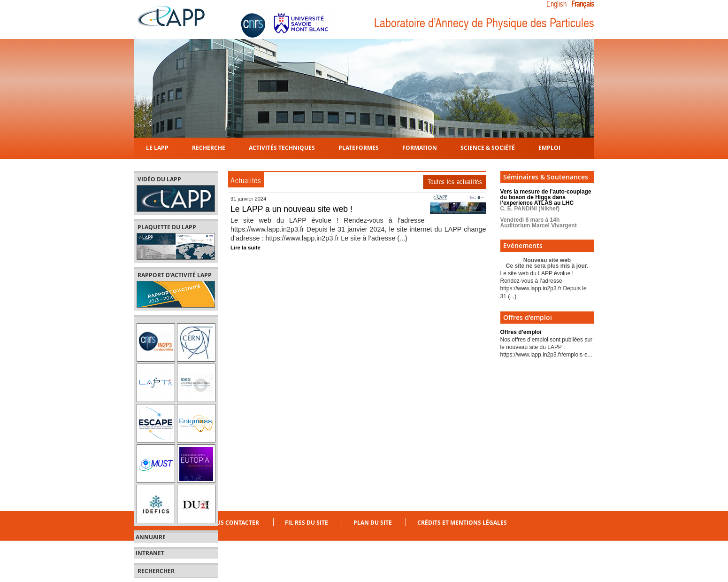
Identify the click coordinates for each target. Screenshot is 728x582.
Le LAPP (157, 147)
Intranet (150, 553)
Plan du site (373, 523)
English (556, 4)
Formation (420, 147)
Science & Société (488, 147)
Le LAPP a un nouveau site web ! (291, 209)
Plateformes (359, 147)
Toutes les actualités (455, 182)
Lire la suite (245, 248)
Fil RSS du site (307, 523)
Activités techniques (282, 147)
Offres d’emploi (521, 332)
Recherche (209, 147)
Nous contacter (233, 523)
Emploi (549, 147)
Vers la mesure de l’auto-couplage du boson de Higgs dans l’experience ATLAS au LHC (546, 209)
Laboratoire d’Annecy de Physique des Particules (484, 23)
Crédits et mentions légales (462, 523)
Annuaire (151, 537)
